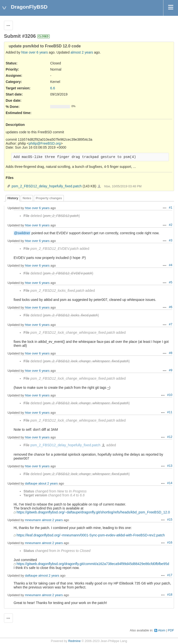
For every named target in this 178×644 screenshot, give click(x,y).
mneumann (33, 520)
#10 (170, 395)
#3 (171, 240)
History (13, 198)
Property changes (49, 198)
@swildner (22, 233)
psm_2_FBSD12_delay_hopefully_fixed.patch (47, 186)
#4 (171, 265)
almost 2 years (82, 52)
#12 (170, 437)
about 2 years (48, 483)
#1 (171, 208)
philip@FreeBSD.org (45, 143)
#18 (170, 595)
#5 (171, 282)
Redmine (74, 641)
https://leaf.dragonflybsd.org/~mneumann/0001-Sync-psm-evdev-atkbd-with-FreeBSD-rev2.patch (91, 535)
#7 (171, 324)
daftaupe (31, 483)
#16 (170, 543)
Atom (162, 630)
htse (24, 52)
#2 (171, 225)
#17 (170, 575)
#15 (170, 520)
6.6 (53, 88)
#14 (170, 483)
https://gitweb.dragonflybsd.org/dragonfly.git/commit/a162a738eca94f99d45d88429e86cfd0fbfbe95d (93, 564)
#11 (170, 412)
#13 (170, 466)
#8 (171, 353)
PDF (171, 630)
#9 (171, 370)
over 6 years (38, 52)
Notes (27, 198)
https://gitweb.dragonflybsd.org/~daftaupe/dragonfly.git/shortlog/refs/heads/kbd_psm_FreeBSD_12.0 (93, 512)
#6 (171, 307)
